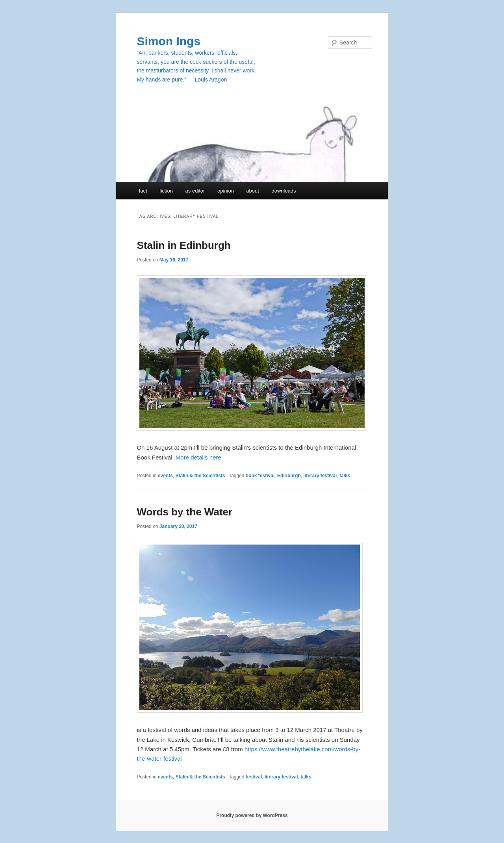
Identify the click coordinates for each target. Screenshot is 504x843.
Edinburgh (289, 476)
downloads (283, 191)
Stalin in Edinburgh (183, 245)
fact (143, 191)
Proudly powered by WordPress (252, 815)
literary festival (320, 476)
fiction (166, 191)
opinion (226, 191)
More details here (198, 457)
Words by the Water (184, 512)
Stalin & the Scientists (200, 476)
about (253, 191)
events (165, 476)
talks (345, 476)
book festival (260, 476)
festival (254, 777)
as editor (195, 191)
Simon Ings (169, 41)
